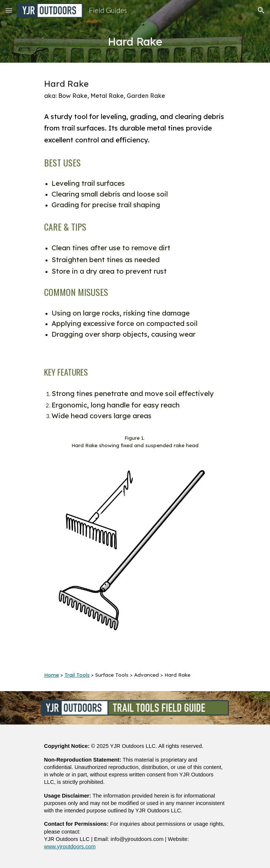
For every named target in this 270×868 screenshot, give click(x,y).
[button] (9, 10)
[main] (135, 42)
